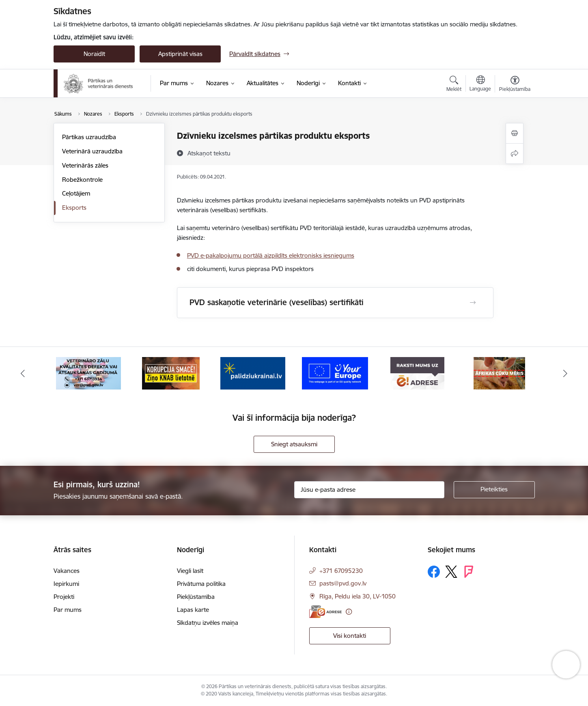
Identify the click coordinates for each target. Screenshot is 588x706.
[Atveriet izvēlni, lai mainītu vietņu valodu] (480, 84)
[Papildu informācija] (349, 612)
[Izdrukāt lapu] (515, 133)
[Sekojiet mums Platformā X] (451, 572)
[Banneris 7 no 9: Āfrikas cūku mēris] (499, 373)
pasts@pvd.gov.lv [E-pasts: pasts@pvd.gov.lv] (343, 583)
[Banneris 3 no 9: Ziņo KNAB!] (171, 373)
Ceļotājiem (76, 193)
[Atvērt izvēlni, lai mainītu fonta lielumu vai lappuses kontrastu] (515, 85)
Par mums (68, 610)
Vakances (67, 571)
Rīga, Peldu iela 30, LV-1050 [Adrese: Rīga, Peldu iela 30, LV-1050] (358, 596)
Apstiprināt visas (180, 54)
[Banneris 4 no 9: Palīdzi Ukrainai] (253, 373)
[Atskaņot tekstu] (209, 153)
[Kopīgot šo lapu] (515, 154)
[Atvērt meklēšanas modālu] (454, 85)
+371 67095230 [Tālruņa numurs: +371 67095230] (341, 571)
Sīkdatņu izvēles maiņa (208, 623)
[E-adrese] (325, 612)
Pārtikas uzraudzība (89, 137)
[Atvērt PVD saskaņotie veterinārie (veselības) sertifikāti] (473, 303)
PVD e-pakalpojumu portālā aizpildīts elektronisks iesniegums (271, 255)
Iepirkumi (66, 584)
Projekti (64, 597)
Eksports (74, 208)
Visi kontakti (350, 636)
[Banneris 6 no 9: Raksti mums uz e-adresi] (417, 373)
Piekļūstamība (196, 597)
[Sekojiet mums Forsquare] (469, 572)
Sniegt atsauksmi (294, 444)
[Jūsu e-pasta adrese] (369, 490)
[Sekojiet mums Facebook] (434, 572)
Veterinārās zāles (85, 165)
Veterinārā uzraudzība (92, 151)
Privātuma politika (201, 584)
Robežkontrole (82, 180)
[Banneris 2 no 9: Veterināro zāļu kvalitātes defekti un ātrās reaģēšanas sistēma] (88, 373)
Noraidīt (94, 54)
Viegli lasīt (190, 571)
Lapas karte (193, 610)
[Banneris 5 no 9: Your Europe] (335, 373)
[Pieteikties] (494, 490)
